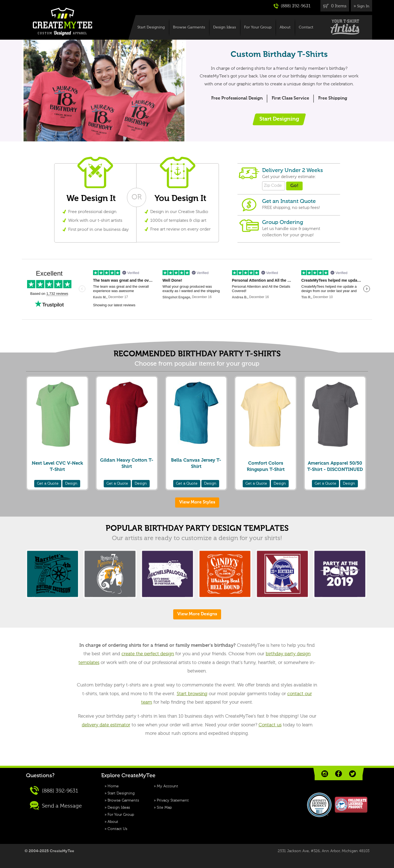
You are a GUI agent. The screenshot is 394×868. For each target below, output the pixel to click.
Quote (48, 483)
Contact (306, 27)
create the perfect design (148, 654)
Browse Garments (189, 27)
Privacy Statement (173, 800)
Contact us (270, 725)
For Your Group (258, 27)
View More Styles (197, 502)
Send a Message (56, 806)
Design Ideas (224, 27)
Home (113, 786)
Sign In (363, 6)
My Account (167, 786)
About (285, 27)
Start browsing (192, 694)
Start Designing (151, 27)
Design (71, 483)
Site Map (164, 808)
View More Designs (197, 614)
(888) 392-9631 (292, 6)
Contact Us (117, 829)
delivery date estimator (106, 725)
